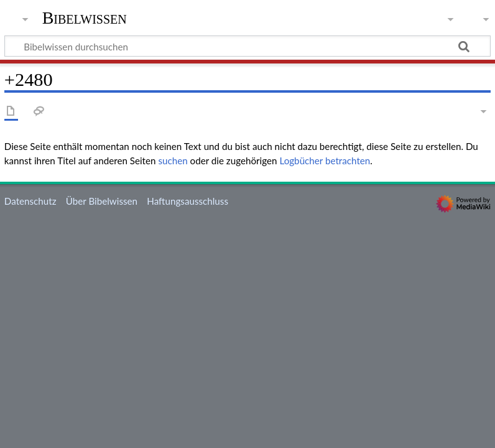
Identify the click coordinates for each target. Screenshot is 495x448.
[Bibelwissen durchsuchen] (247, 46)
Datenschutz (30, 201)
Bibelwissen (85, 18)
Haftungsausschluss (187, 201)
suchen (173, 161)
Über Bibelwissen (102, 201)
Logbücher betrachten (325, 161)
